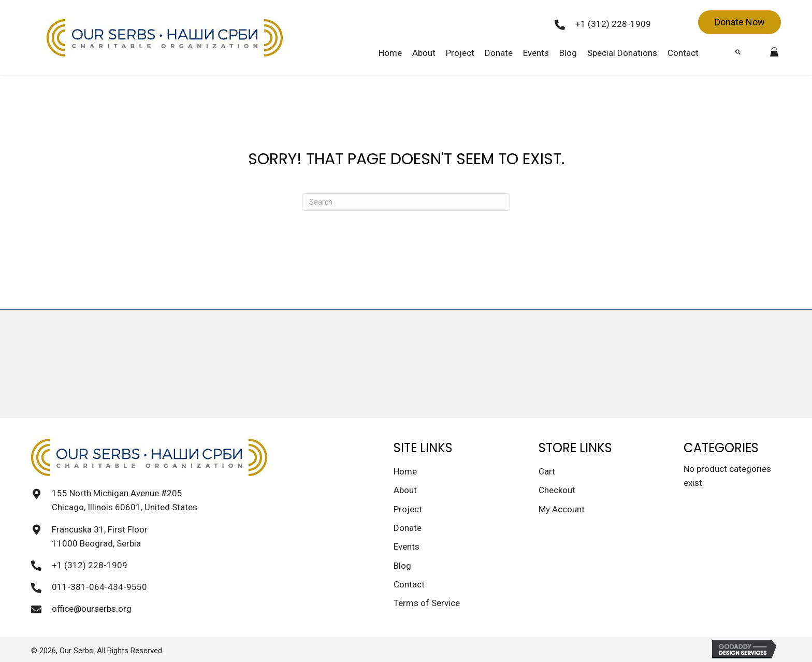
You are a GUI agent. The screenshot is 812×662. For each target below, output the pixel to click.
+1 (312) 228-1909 (613, 24)
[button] (740, 22)
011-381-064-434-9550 (99, 587)
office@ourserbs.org (92, 609)
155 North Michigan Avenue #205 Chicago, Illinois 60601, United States (125, 500)
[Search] (406, 202)
